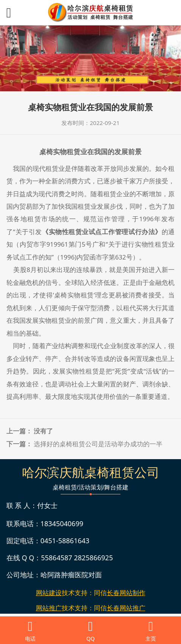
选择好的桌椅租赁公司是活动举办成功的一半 (98, 444)
